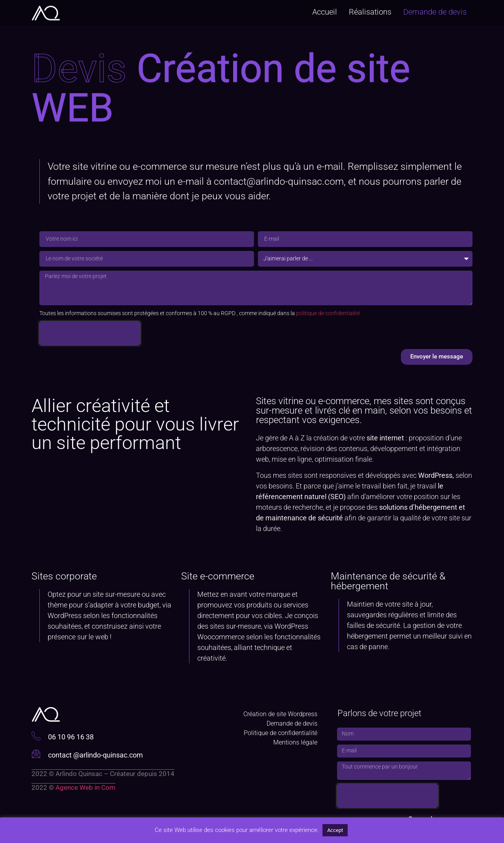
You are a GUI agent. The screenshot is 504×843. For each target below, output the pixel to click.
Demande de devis (435, 11)
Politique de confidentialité (281, 733)
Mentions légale (295, 742)
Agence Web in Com (85, 787)
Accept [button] (335, 830)
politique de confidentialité (328, 313)
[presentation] (90, 333)
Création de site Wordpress (280, 714)
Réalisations (370, 11)
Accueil (325, 11)
